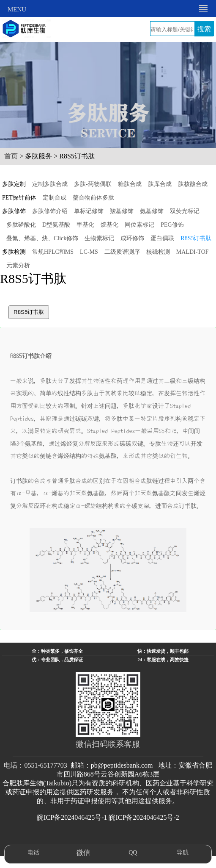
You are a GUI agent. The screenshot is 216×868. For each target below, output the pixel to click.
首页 (11, 156)
